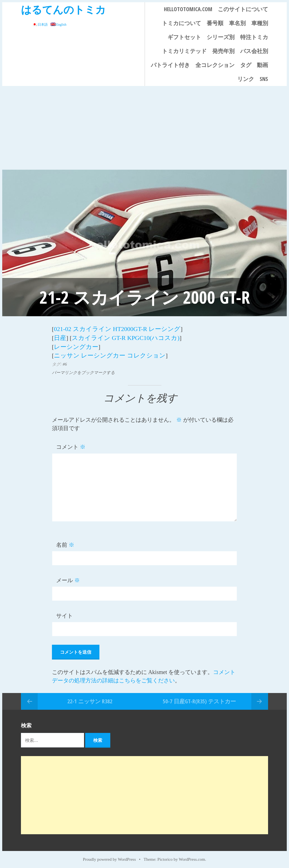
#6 (65, 362)
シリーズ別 (221, 37)
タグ (246, 65)
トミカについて (181, 23)
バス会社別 (254, 51)
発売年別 (223, 51)
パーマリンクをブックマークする (83, 371)
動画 (262, 65)
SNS (264, 79)
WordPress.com (192, 857)
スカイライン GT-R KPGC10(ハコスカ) (126, 337)
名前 (65, 543)
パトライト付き (170, 65)
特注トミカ (254, 37)
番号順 (215, 23)
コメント (71, 445)
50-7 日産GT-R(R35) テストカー (199, 699)
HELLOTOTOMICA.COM (188, 9)
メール (68, 578)
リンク (246, 79)
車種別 (260, 23)
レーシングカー (76, 345)
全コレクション (215, 65)
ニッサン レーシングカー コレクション (110, 354)
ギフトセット (184, 37)
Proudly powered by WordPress (109, 857)
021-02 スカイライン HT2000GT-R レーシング (117, 329)
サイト (65, 614)
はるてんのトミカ (63, 9)
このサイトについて (243, 9)
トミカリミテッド (184, 51)
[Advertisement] (144, 128)
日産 (60, 337)
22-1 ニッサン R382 (90, 699)
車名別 (237, 23)
